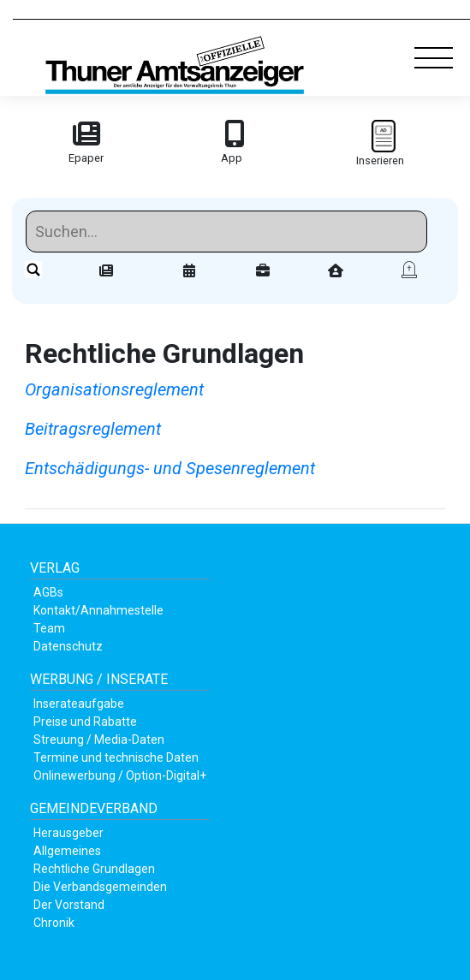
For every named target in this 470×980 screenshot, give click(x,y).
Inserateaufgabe (79, 704)
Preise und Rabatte (85, 722)
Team (49, 628)
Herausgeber (68, 833)
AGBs (48, 592)
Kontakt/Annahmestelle (98, 610)
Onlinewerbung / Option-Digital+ (120, 775)
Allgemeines (67, 851)
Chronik (54, 923)
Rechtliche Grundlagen (94, 869)
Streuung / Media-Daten (99, 739)
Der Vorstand (69, 905)
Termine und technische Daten (116, 757)
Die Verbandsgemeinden (100, 887)
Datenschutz (68, 646)
